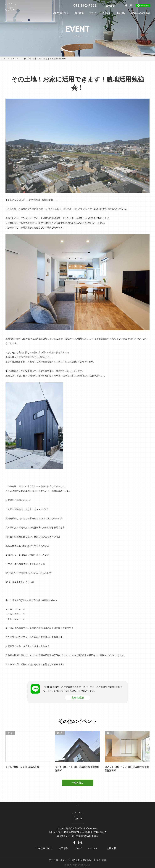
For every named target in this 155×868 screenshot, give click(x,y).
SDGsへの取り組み (141, 13)
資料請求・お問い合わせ (82, 860)
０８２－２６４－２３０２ (36, 646)
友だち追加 (78, 698)
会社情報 (121, 13)
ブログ (93, 13)
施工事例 (79, 13)
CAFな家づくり (61, 13)
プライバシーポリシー (59, 860)
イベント (106, 13)
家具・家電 (101, 860)
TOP (3, 59)
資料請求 (110, 6)
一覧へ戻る (78, 783)
